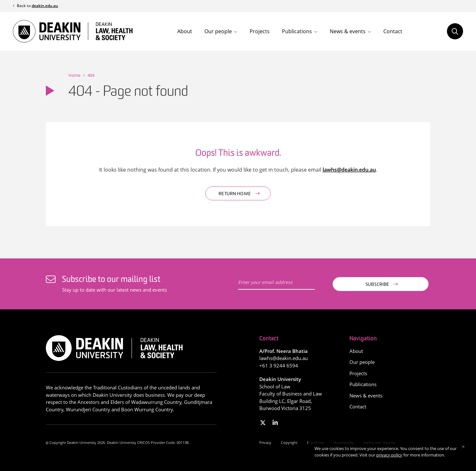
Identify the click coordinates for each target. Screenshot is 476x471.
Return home (235, 194)
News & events (348, 31)
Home (74, 75)
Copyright (289, 442)
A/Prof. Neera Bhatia (284, 351)
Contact (393, 31)
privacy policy (389, 455)
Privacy (265, 442)
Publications (297, 31)
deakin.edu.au (45, 6)
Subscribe (378, 285)
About (185, 31)
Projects (260, 31)
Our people (218, 31)
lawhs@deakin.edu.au (349, 170)
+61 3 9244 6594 (279, 366)
